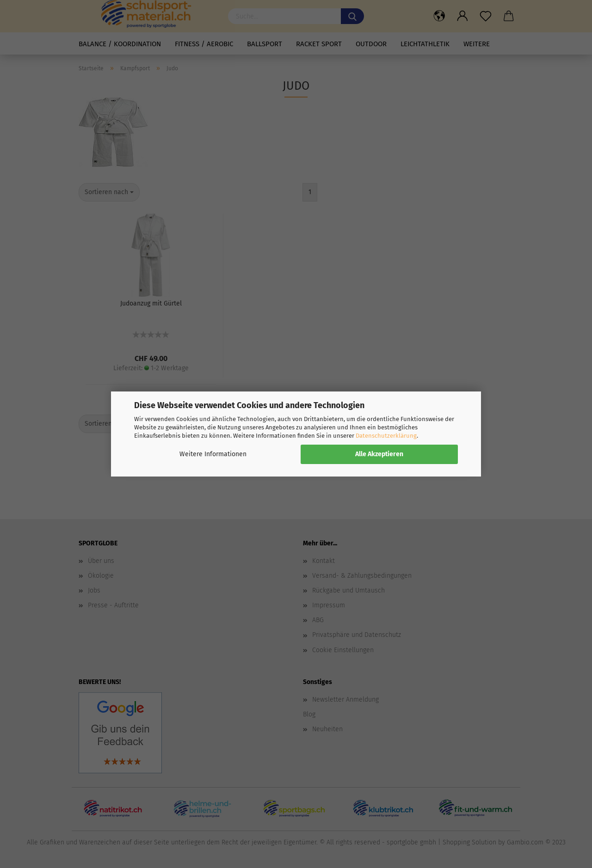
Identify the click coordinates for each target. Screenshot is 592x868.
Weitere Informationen (213, 454)
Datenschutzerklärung (386, 436)
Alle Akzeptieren (379, 454)
